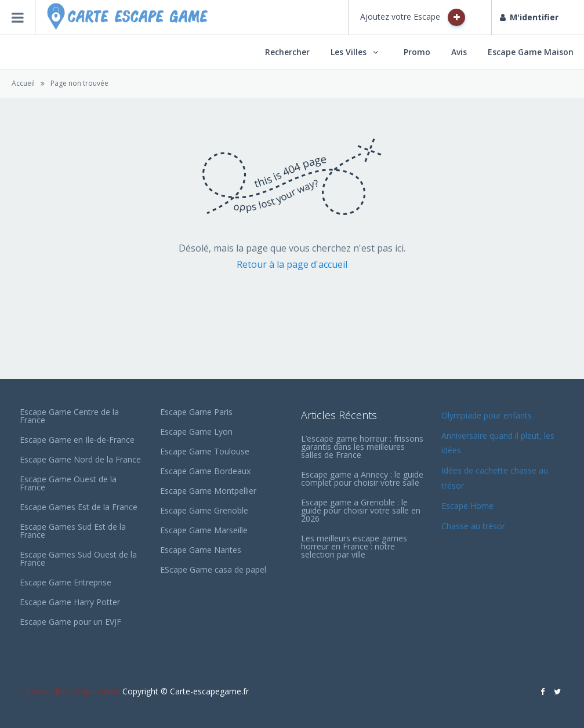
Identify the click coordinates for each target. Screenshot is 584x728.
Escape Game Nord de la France (80, 459)
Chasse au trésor (474, 526)
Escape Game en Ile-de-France (77, 440)
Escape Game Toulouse (205, 451)
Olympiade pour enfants (488, 415)
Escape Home (467, 506)
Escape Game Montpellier (208, 491)
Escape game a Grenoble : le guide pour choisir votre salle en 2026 (361, 510)
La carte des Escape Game (70, 691)
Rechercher (287, 52)
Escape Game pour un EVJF (70, 622)
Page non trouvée (79, 83)
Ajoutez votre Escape (413, 17)
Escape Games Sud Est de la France (73, 531)
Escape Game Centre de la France (69, 416)
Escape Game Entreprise (66, 582)
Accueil (23, 83)
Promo (417, 52)
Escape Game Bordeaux (205, 471)
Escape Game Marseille (204, 530)
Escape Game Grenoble (204, 510)
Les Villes (349, 52)
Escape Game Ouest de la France (68, 483)
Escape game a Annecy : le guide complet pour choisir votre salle (362, 478)
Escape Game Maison (531, 52)
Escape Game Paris (196, 412)
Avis (459, 52)
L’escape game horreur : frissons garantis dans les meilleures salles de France (362, 447)
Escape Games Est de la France (79, 507)
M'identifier (529, 17)
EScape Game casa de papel (213, 569)
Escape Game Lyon (196, 432)
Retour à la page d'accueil (292, 264)
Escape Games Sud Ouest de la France (78, 558)
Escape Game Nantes (201, 550)
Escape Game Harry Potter (70, 602)
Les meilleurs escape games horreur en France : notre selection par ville (354, 546)
